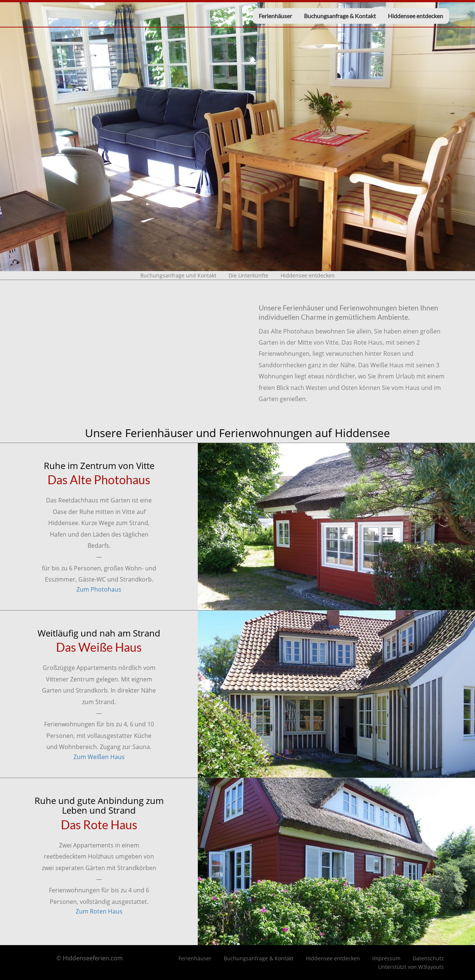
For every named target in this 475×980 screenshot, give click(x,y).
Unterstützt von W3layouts (411, 967)
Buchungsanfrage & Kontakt (340, 16)
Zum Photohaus (99, 589)
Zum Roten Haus (99, 911)
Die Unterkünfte (248, 275)
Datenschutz (428, 958)
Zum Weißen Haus (99, 757)
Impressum (386, 958)
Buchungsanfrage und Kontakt (178, 275)
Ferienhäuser (275, 16)
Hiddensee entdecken (415, 16)
